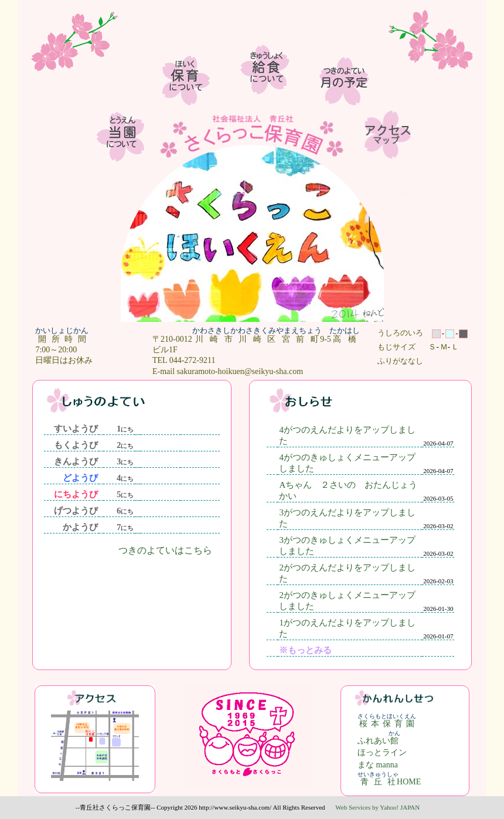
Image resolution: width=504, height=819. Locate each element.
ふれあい (379, 741)
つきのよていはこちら (165, 550)
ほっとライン (382, 752)
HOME (389, 782)
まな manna (378, 765)
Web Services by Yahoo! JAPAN (377, 807)
